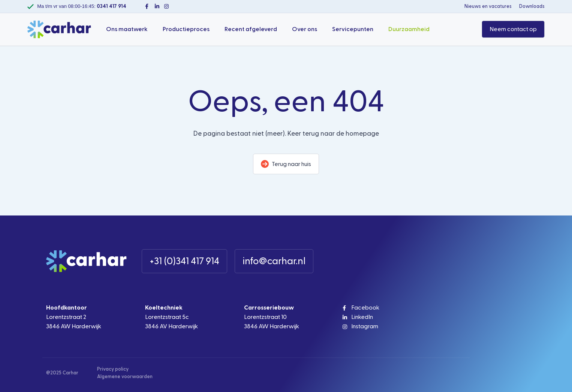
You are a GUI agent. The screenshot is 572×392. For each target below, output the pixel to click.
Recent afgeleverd (251, 29)
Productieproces (186, 29)
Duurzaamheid (409, 29)
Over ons (305, 29)
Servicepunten (353, 29)
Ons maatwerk (127, 29)
